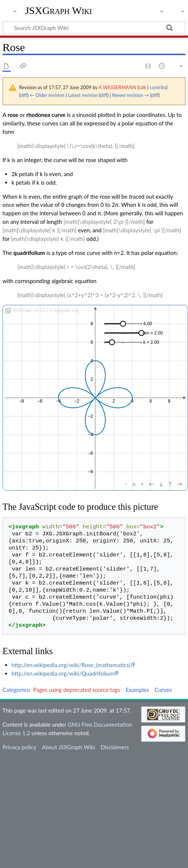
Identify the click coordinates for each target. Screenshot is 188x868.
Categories (16, 690)
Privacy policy (19, 747)
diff (24, 95)
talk (142, 87)
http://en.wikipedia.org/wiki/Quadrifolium (63, 673)
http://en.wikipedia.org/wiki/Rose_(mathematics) (71, 665)
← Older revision (47, 95)
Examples (137, 690)
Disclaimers (115, 747)
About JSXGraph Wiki (68, 747)
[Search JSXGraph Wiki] (94, 27)
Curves (163, 690)
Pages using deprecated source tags (77, 690)
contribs (158, 87)
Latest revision (83, 95)
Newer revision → (130, 95)
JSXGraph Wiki (59, 11)
